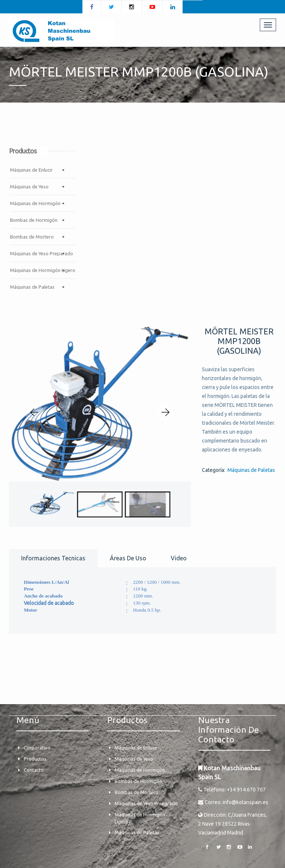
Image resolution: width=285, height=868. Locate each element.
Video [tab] (179, 558)
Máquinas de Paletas (32, 287)
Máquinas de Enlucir (31, 170)
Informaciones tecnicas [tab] (53, 558)
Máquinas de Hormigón (35, 203)
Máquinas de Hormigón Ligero (43, 270)
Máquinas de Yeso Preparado (42, 253)
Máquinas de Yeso (29, 187)
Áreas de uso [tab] (128, 558)
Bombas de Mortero (32, 237)
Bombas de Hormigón (34, 220)
